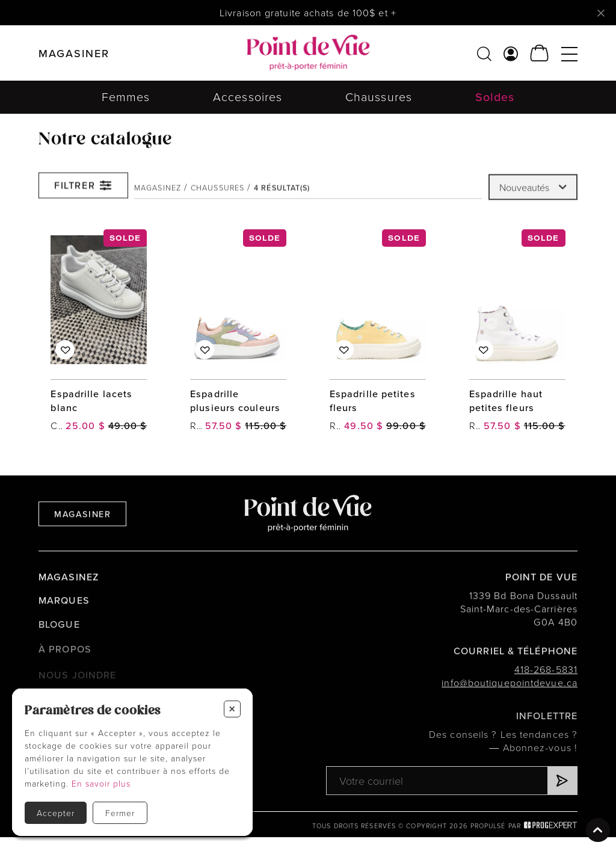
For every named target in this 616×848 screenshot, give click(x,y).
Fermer (120, 813)
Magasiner (82, 516)
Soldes (495, 97)
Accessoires (248, 97)
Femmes (126, 97)
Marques (64, 604)
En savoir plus (101, 783)
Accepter (56, 813)
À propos (65, 655)
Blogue (59, 630)
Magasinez (158, 191)
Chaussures (379, 97)
